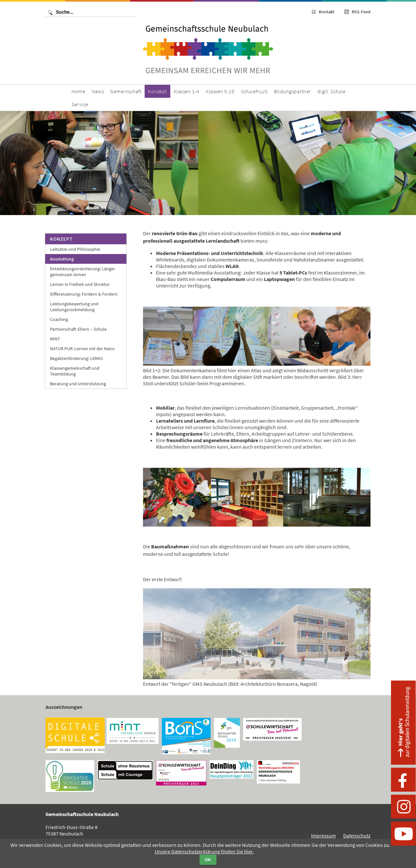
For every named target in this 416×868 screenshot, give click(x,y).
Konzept (61, 239)
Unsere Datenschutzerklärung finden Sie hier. (204, 851)
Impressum (323, 836)
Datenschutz (357, 836)
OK (208, 860)
